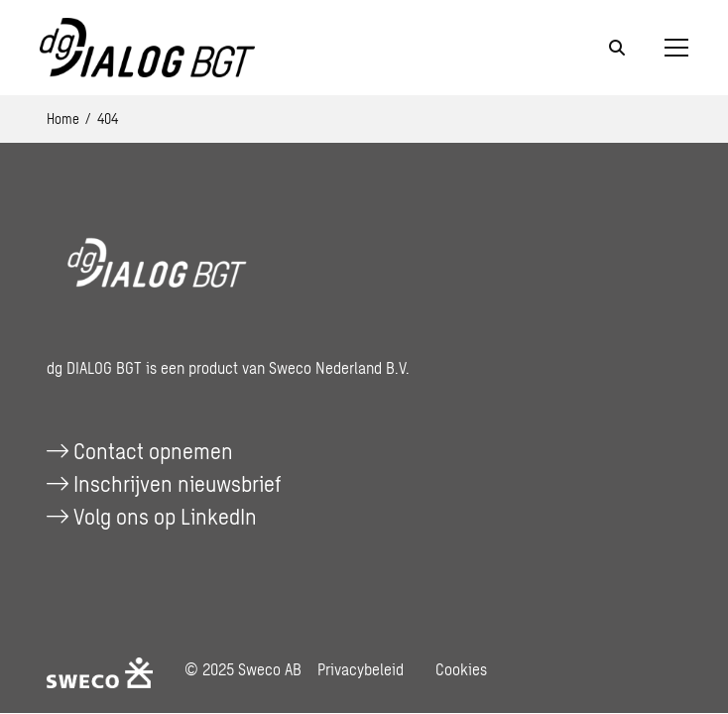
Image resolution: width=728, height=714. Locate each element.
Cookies (461, 669)
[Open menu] (668, 48)
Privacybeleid (361, 669)
